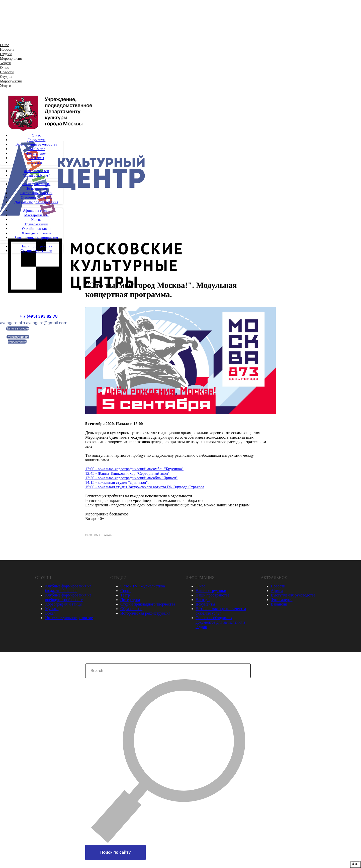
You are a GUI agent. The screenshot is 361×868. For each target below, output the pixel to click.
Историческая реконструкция (145, 614)
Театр (125, 596)
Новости (7, 49)
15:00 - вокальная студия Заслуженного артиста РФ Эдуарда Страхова (145, 487)
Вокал (50, 614)
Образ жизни (131, 609)
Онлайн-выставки (36, 229)
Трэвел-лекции (36, 224)
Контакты (36, 158)
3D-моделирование (36, 233)
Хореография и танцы (64, 605)
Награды (203, 600)
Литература (130, 600)
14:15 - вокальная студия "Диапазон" (116, 483)
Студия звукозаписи (36, 251)
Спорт (126, 591)
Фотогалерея (36, 153)
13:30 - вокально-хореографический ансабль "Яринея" (131, 478)
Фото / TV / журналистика (143, 587)
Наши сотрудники (211, 591)
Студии (6, 54)
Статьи (36, 162)
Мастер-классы (36, 215)
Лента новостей (36, 171)
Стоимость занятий (36, 198)
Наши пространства (36, 246)
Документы (36, 140)
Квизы (36, 220)
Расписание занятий (36, 193)
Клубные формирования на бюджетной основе (68, 589)
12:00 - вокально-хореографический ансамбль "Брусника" (134, 469)
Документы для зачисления (36, 202)
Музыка (52, 609)
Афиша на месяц (36, 211)
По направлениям (36, 184)
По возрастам (36, 189)
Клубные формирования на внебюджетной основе (68, 598)
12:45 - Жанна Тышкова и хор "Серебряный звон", (128, 474)
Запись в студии (18, 328)
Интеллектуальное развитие (69, 618)
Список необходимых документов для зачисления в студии (220, 623)
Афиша (277, 591)
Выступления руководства (36, 144)
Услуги (6, 63)
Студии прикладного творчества (148, 605)
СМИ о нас (36, 149)
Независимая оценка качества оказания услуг (221, 611)
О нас (5, 45)
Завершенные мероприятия (36, 238)
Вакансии (279, 605)
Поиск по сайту (115, 853)
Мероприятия (11, 58)
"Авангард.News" (36, 176)
